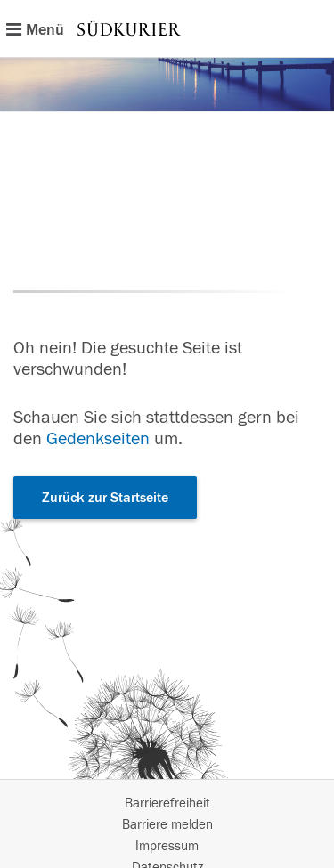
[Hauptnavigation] (167, 28)
